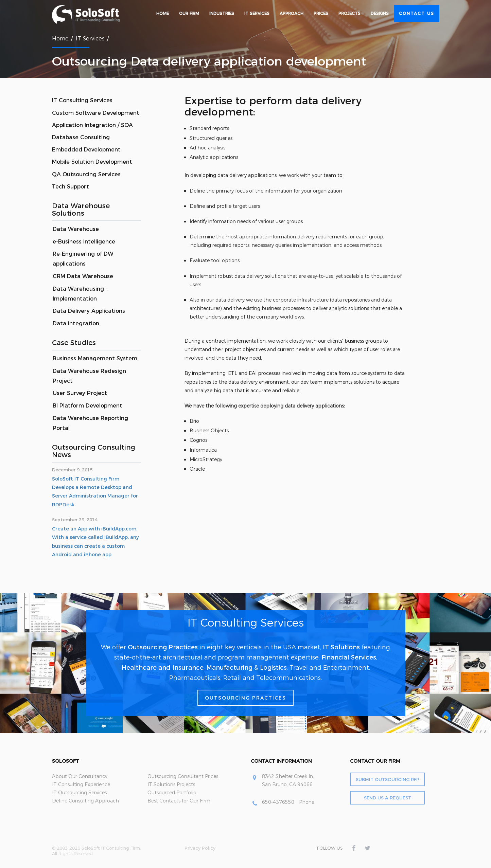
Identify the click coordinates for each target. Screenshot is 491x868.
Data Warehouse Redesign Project (89, 376)
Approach (292, 13)
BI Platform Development (87, 406)
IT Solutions (341, 647)
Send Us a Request (388, 798)
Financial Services (349, 657)
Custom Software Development (96, 113)
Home (163, 13)
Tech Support (71, 187)
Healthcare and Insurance (162, 668)
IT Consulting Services (82, 100)
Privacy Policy (200, 848)
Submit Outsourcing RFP (388, 779)
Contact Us (417, 13)
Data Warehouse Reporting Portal (90, 423)
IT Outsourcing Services (79, 793)
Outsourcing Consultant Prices (183, 776)
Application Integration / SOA (92, 125)
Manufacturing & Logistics (247, 668)
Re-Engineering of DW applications (83, 259)
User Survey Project (80, 393)
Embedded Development (86, 150)
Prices (321, 13)
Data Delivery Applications (89, 311)
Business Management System (95, 358)
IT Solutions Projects (171, 784)
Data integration (76, 323)
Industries (222, 13)
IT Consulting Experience (81, 784)
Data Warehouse (76, 229)
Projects (349, 13)
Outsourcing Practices (163, 647)
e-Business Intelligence (84, 242)
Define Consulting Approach (85, 801)
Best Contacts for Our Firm (179, 801)
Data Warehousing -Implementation (80, 294)
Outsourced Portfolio (172, 793)
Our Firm (189, 13)
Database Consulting (81, 137)
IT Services (257, 13)
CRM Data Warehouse (83, 276)
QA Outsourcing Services (86, 174)
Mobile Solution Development (92, 162)
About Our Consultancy (80, 776)
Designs (380, 13)
